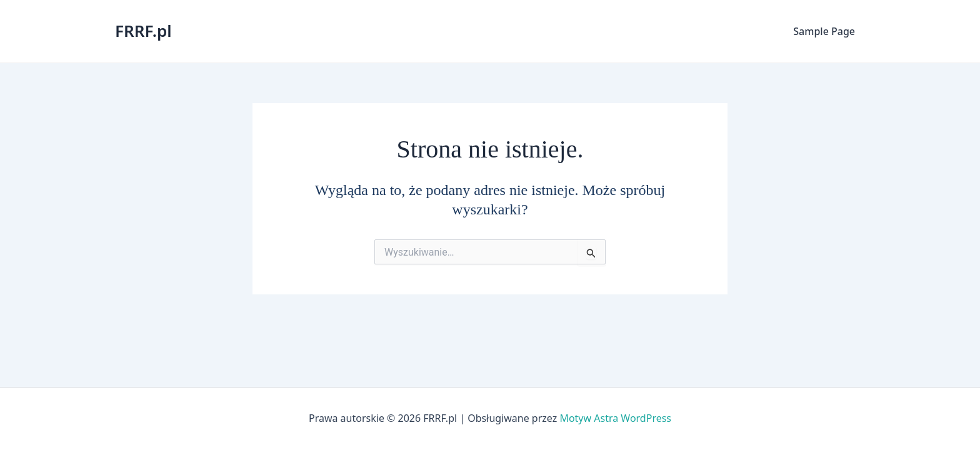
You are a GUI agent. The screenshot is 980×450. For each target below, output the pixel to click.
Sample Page (824, 31)
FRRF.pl (143, 31)
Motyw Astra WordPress (615, 418)
